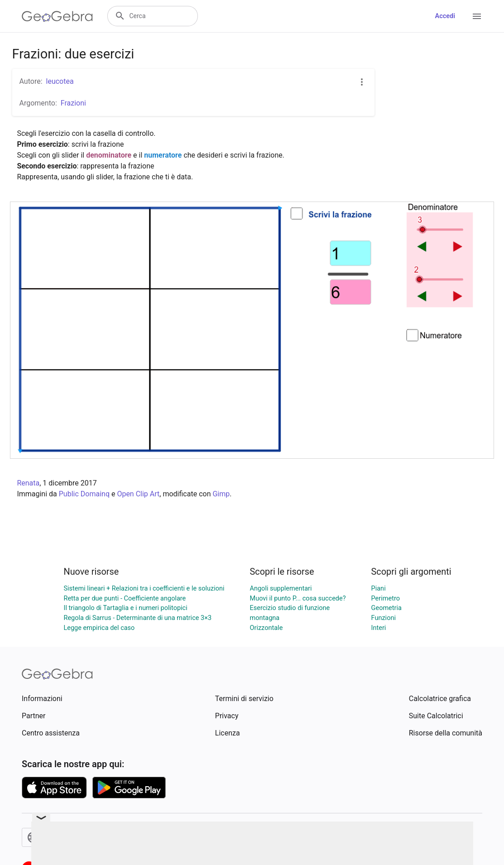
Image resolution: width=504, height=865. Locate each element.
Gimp (221, 494)
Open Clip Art (138, 494)
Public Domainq (84, 494)
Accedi (445, 16)
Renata (28, 483)
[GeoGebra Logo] (57, 16)
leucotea (60, 81)
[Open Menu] (477, 16)
